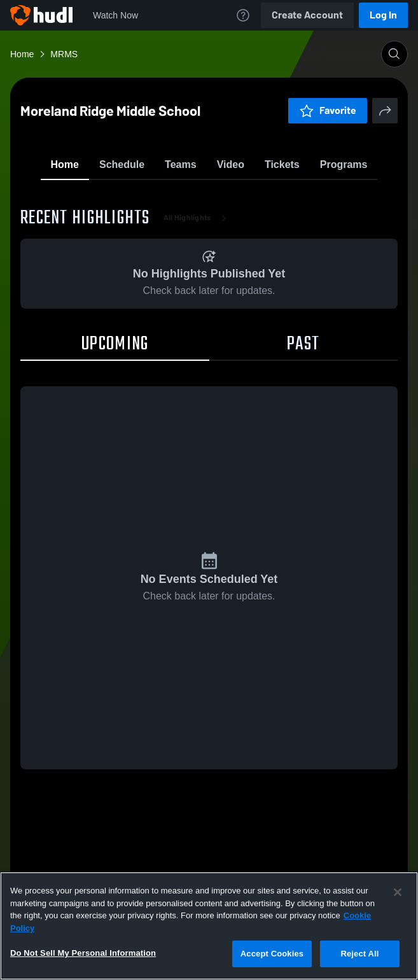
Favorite (194, 197)
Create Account (307, 15)
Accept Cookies (272, 954)
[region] (209, 926)
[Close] (398, 892)
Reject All (359, 954)
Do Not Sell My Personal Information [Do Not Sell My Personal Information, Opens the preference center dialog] (83, 953)
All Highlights (198, 293)
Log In (383, 15)
